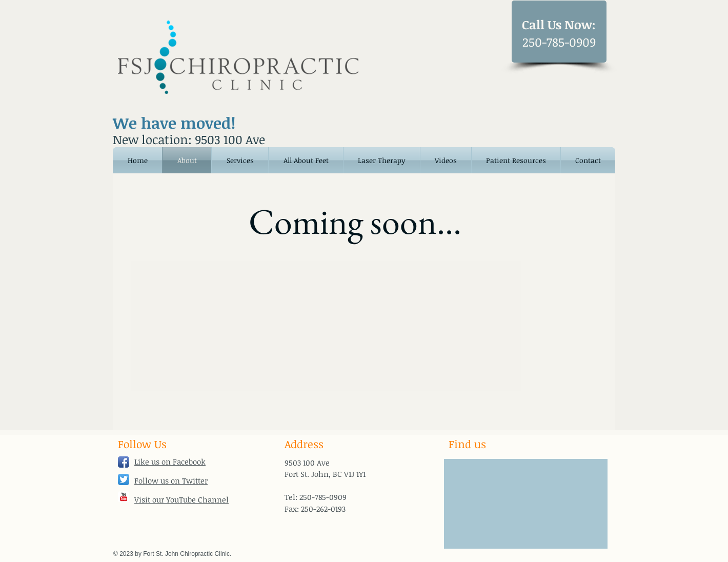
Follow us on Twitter (171, 480)
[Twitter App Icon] (124, 479)
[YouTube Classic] (124, 497)
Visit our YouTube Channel (181, 499)
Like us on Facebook (170, 461)
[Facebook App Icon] (124, 462)
